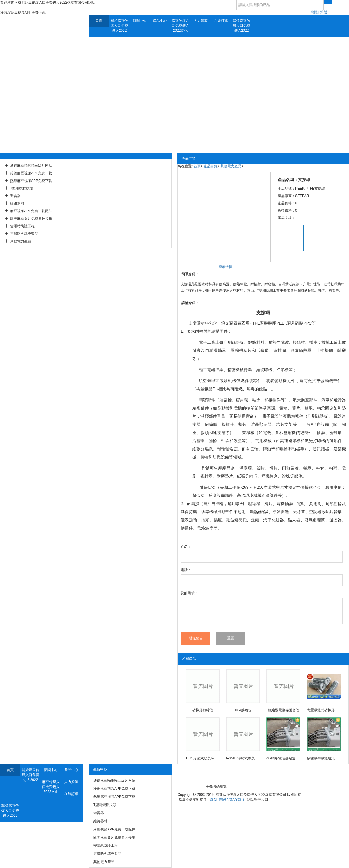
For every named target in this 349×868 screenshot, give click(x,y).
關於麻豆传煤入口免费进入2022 (119, 26)
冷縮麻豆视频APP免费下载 (31, 173)
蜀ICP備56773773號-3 (227, 800)
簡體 (314, 12)
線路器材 (17, 203)
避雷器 (15, 196)
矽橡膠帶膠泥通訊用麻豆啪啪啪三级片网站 (324, 758)
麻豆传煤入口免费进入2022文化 (180, 26)
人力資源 (201, 21)
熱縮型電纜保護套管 (284, 710)
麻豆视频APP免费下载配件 (31, 211)
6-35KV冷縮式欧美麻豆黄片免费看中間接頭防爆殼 (243, 758)
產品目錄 (211, 166)
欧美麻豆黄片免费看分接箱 (31, 219)
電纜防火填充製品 (24, 234)
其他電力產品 (21, 241)
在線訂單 (221, 21)
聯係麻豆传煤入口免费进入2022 (241, 26)
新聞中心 (140, 21)
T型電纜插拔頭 (22, 188)
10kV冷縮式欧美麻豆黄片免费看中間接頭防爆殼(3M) (203, 758)
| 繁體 (323, 12)
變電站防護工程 (22, 226)
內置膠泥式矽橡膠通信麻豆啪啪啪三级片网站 (324, 710)
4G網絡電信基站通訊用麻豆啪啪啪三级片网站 (283, 758)
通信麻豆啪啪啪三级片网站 (31, 166)
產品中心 (160, 21)
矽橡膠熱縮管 (203, 710)
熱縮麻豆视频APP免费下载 (31, 181)
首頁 (99, 21)
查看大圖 (226, 267)
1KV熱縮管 (243, 710)
